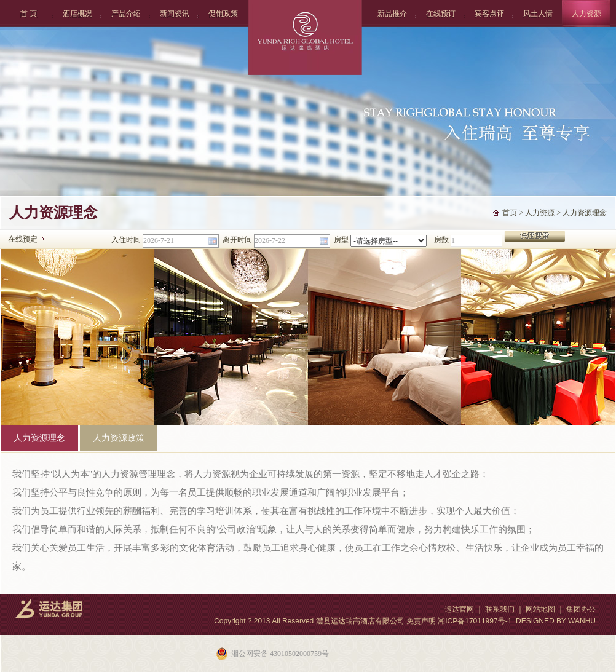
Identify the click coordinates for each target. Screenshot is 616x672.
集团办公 (581, 609)
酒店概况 (77, 14)
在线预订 (441, 14)
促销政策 (223, 14)
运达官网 (459, 609)
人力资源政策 (119, 438)
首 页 (29, 14)
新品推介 (392, 14)
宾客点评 (489, 14)
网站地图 (540, 609)
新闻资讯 (175, 14)
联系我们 (500, 609)
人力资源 (586, 14)
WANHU (582, 621)
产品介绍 (126, 14)
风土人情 (538, 14)
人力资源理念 (585, 213)
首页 (510, 213)
